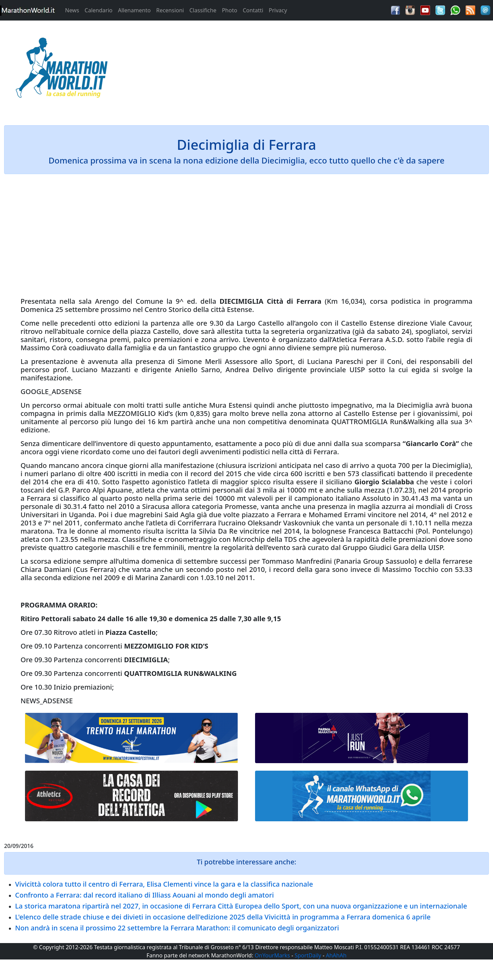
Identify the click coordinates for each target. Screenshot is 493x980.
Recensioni (170, 10)
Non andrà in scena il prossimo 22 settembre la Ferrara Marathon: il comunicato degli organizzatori (177, 928)
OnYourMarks (272, 955)
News (72, 10)
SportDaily (308, 955)
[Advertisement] (308, 70)
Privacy (278, 10)
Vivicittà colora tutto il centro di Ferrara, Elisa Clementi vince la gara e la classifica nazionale (164, 884)
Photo (230, 10)
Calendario (98, 10)
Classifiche (203, 10)
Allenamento (134, 10)
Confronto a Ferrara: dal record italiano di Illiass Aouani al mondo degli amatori (144, 895)
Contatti (253, 10)
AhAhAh (336, 955)
